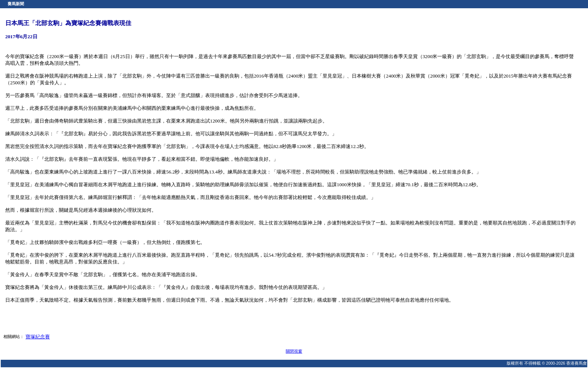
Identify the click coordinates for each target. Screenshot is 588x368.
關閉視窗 (294, 351)
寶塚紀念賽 (38, 337)
